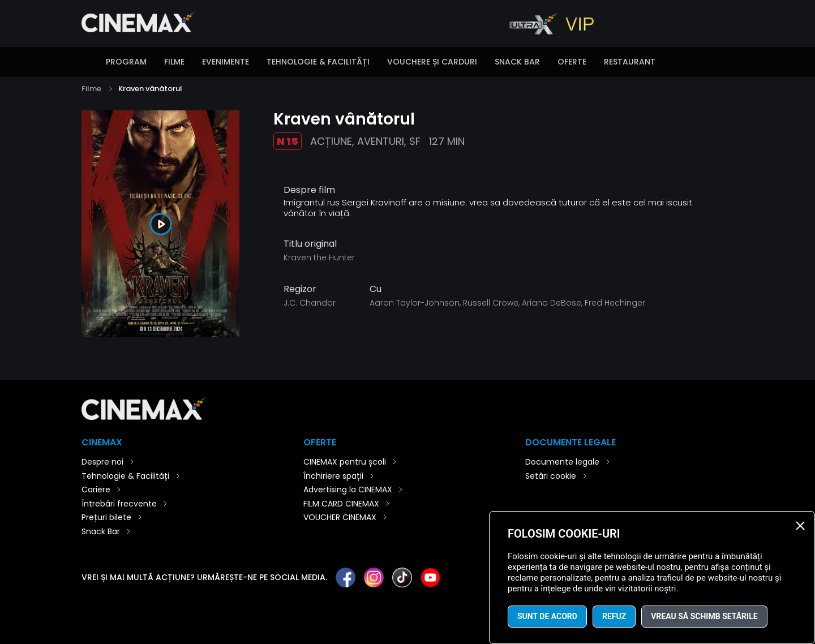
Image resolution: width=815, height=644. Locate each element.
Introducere (87, 63)
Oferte (572, 62)
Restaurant (630, 62)
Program (126, 62)
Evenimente (226, 62)
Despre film (309, 190)
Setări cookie (551, 476)
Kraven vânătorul (150, 89)
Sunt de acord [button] (547, 616)
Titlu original (310, 244)
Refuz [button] (614, 616)
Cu (376, 289)
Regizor (300, 289)
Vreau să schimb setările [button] (704, 616)
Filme (174, 62)
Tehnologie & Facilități (318, 62)
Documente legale (562, 462)
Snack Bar (517, 62)
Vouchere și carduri (432, 62)
